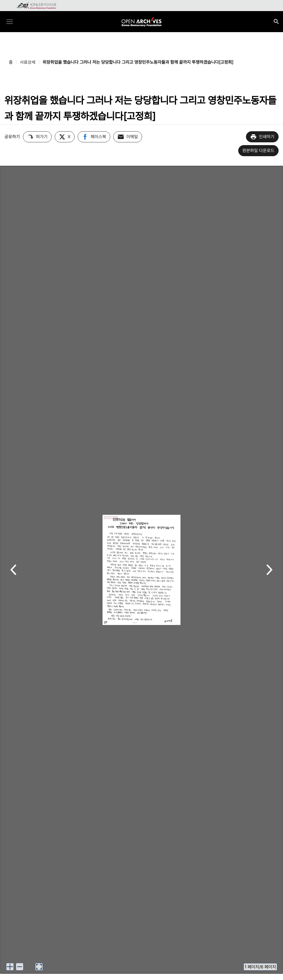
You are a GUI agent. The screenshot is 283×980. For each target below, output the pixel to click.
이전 (13, 570)
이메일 (128, 137)
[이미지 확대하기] (10, 967)
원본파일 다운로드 (258, 151)
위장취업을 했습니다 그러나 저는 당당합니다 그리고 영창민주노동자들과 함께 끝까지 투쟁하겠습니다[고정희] (138, 62)
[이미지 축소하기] (20, 967)
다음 (270, 570)
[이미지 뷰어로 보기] (39, 967)
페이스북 (94, 137)
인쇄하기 (262, 137)
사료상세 (28, 62)
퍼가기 (37, 137)
